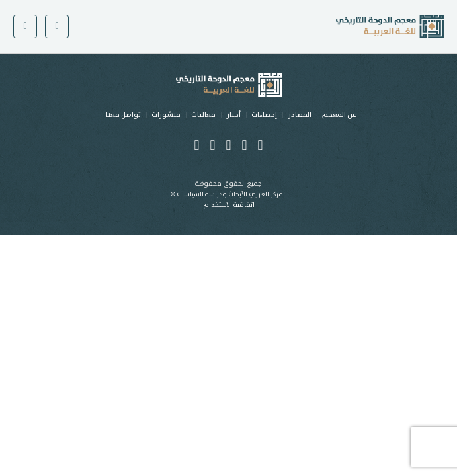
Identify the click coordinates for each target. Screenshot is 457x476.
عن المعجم (339, 115)
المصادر (300, 115)
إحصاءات (264, 115)
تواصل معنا (123, 115)
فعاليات (203, 115)
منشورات (166, 115)
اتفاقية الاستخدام (229, 205)
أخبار (233, 115)
